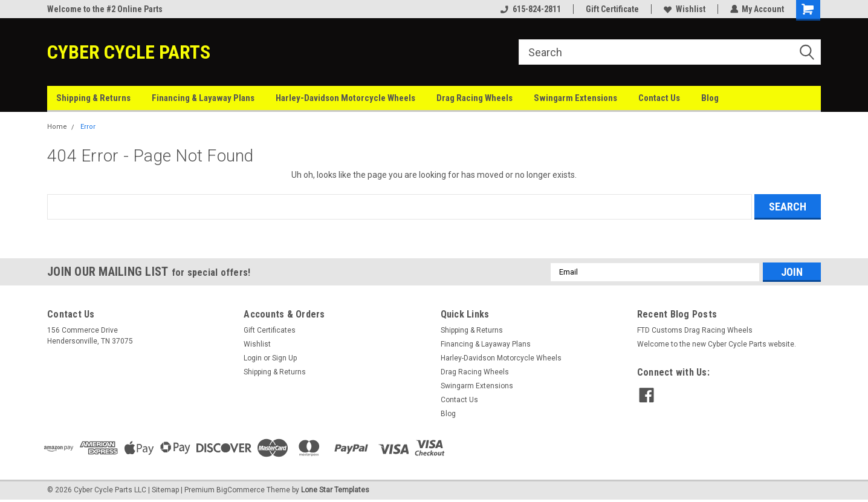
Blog (710, 98)
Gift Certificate (612, 9)
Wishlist (684, 9)
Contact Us (659, 98)
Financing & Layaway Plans (203, 98)
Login (253, 358)
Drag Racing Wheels (474, 98)
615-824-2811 (530, 9)
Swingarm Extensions (575, 98)
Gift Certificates (270, 330)
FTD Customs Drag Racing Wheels (695, 330)
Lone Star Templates (335, 490)
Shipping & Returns (93, 98)
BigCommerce (241, 490)
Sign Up (284, 358)
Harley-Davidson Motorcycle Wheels (345, 98)
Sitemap (165, 490)
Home (57, 127)
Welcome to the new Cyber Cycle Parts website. (717, 344)
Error (88, 127)
